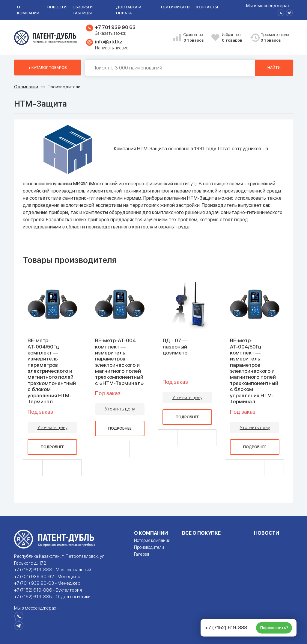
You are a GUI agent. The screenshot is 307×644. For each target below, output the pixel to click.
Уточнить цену (52, 427)
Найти (274, 68)
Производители (149, 547)
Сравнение (195, 38)
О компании (28, 10)
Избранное (234, 38)
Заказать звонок (111, 33)
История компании (152, 540)
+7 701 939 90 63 (115, 27)
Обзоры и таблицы (83, 10)
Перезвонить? (274, 628)
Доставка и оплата (129, 10)
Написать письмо (112, 48)
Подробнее (52, 447)
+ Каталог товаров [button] (48, 68)
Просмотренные (272, 38)
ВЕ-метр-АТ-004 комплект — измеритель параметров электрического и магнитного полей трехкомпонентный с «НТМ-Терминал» (119, 362)
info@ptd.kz (109, 42)
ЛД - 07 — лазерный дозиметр (175, 347)
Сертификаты (176, 7)
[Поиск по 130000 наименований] (170, 68)
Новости (57, 7)
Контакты (207, 7)
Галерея (142, 554)
